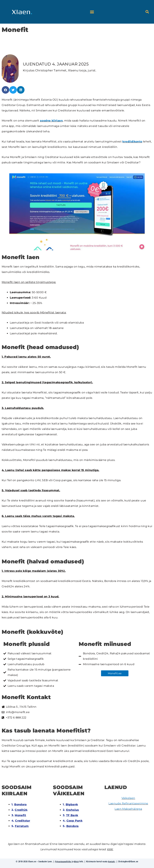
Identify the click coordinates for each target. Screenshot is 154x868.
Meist (76, 861)
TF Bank (72, 815)
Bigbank (72, 804)
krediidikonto (132, 142)
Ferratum (22, 826)
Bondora (20, 804)
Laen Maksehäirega (128, 809)
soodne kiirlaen (51, 121)
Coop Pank (75, 821)
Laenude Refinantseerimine (128, 803)
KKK (110, 849)
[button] (92, 12)
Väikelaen (128, 798)
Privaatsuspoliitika (63, 861)
